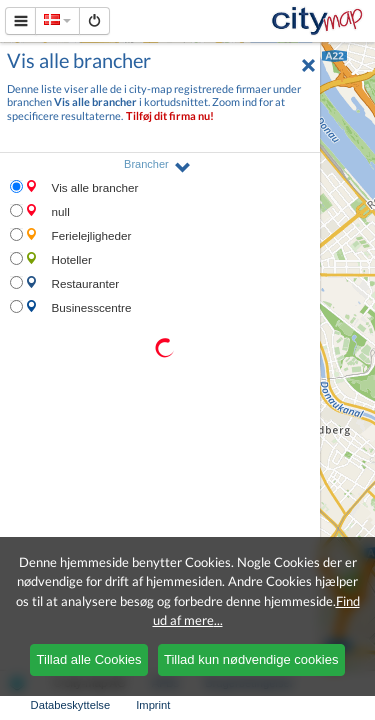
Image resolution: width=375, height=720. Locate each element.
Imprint (153, 705)
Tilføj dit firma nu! (170, 115)
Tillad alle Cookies (89, 659)
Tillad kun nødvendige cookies (251, 659)
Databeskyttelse (71, 705)
